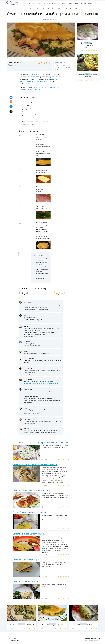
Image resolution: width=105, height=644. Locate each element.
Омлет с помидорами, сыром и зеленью (32, 490)
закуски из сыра (35, 89)
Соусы (90, 3)
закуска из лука (54, 87)
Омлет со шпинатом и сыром (26, 560)
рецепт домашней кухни (33, 74)
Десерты (47, 3)
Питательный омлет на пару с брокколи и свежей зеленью (40, 442)
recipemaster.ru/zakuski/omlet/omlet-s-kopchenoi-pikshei (41, 383)
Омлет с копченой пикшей (25, 581)
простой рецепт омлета (41, 87)
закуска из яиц (25, 89)
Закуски (63, 3)
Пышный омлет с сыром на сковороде (31, 512)
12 (50, 65)
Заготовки (55, 3)
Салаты (84, 3)
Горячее (39, 3)
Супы (96, 3)
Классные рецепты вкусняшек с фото (12, 3)
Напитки (76, 3)
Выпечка (31, 3)
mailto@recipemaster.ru (92, 640)
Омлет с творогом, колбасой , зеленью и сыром (35, 464)
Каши (70, 3)
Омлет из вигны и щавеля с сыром (29, 534)
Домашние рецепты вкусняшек (13, 639)
